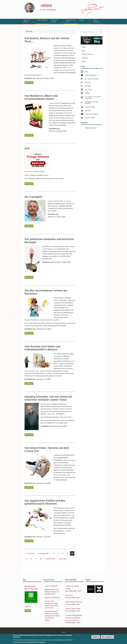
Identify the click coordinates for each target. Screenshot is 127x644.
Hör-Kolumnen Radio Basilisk (34, 171)
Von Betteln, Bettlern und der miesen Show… (47, 40)
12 (63, 553)
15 (27, 559)
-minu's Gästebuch (96, 21)
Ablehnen (96, 638)
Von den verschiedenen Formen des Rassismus (46, 292)
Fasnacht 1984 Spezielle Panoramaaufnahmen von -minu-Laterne (74, 618)
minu (87, 72)
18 (41, 559)
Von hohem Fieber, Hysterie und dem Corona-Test (47, 449)
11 (59, 553)
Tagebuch (85, 58)
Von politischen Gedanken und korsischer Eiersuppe (49, 241)
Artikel (87, 93)
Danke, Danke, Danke (73, 608)
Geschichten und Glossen (70, 21)
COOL (84, 47)
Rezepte (84, 20)
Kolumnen (88, 90)
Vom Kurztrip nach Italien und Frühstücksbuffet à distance (42, 348)
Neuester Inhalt (90, 128)
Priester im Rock (87, 54)
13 (68, 553)
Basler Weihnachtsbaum (74, 602)
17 (36, 559)
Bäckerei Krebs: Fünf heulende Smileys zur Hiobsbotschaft (52, 592)
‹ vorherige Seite (43, 553)
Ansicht (28, 611)
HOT (83, 51)
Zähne (84, 61)
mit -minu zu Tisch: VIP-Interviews (93, 97)
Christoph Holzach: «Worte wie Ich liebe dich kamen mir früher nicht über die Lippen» (52, 616)
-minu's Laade (90, 118)
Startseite (29, 31)
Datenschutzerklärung (52, 598)
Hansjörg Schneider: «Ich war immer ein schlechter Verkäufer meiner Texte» (48, 398)
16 (31, 559)
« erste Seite (30, 553)
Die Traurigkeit (33, 197)
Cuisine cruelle (90, 107)
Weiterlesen (30, 82)
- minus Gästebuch (51, 586)
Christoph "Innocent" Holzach (92, 103)
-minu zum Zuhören (92, 114)
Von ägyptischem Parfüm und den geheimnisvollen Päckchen (45, 502)
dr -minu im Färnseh (56, 21)
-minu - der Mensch (28, 21)
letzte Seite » (63, 559)
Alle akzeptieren (107, 638)
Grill (27, 148)
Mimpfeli (88, 86)
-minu (46, 5)
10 (54, 553)
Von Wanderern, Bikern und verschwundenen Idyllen (41, 97)
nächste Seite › (51, 559)
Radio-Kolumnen (42, 20)
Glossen (88, 82)
